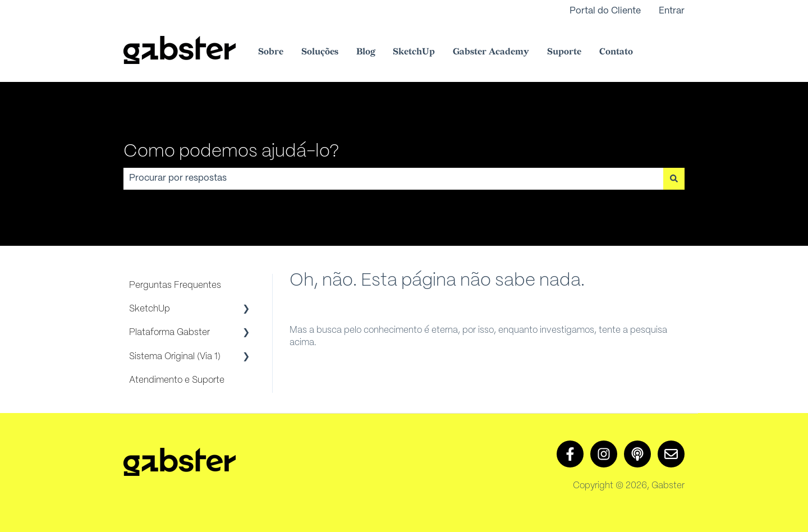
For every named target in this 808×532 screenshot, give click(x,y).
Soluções (320, 52)
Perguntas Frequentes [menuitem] (175, 285)
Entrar (672, 11)
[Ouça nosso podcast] (637, 454)
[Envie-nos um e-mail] (671, 454)
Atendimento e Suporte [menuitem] (177, 380)
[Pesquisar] (674, 178)
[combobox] (393, 178)
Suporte (564, 52)
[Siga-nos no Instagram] (604, 454)
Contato (616, 52)
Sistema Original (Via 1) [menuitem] (175, 357)
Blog (366, 52)
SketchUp (414, 52)
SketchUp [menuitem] (150, 309)
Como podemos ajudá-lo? (231, 152)
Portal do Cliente (605, 11)
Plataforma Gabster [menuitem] (169, 332)
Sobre (271, 52)
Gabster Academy (491, 52)
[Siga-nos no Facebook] (570, 454)
